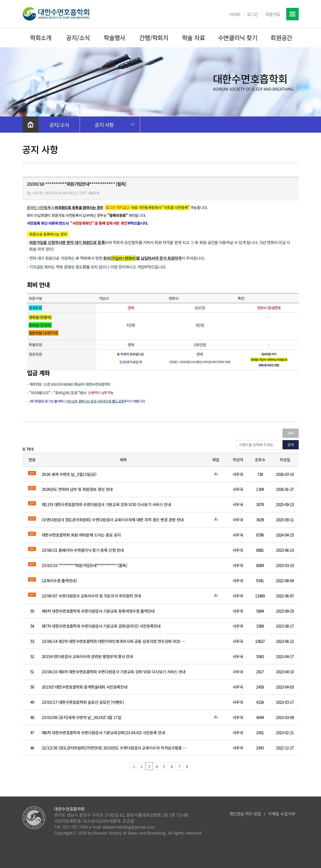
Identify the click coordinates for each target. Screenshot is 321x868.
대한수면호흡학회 (56, 14)
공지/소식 (78, 37)
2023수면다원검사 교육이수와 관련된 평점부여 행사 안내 (87, 656)
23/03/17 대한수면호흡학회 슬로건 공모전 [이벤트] (83, 702)
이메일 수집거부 (282, 814)
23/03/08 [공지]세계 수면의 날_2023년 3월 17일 (81, 717)
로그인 (253, 14)
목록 (291, 433)
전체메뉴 (292, 14)
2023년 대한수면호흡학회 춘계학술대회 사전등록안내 (85, 687)
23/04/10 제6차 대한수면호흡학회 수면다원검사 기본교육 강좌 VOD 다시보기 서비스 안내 (114, 672)
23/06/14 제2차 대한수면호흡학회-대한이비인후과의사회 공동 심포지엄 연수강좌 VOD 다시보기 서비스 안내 (115, 641)
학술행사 (114, 37)
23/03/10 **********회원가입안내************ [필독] (84, 565)
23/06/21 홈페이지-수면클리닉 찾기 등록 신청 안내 (83, 550)
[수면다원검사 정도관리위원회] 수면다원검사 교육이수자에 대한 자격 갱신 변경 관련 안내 (113, 520)
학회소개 (41, 37)
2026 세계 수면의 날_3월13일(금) (69, 474)
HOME (235, 14)
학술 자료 (193, 37)
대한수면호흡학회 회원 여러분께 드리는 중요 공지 (81, 535)
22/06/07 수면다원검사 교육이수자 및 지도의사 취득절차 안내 (91, 596)
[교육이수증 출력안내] (59, 580)
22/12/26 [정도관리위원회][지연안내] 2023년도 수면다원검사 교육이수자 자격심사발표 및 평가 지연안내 (115, 748)
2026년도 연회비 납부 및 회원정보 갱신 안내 (77, 489)
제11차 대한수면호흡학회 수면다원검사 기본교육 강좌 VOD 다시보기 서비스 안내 (106, 504)
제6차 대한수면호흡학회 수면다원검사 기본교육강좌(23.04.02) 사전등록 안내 (103, 732)
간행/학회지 (154, 37)
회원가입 (273, 14)
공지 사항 (104, 125)
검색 (291, 445)
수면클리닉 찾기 (238, 37)
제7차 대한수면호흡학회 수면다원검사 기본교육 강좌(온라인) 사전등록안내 (101, 626)
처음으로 (30, 125)
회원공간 (281, 37)
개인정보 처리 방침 (245, 814)
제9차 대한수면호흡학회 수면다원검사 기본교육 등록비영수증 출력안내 (98, 611)
